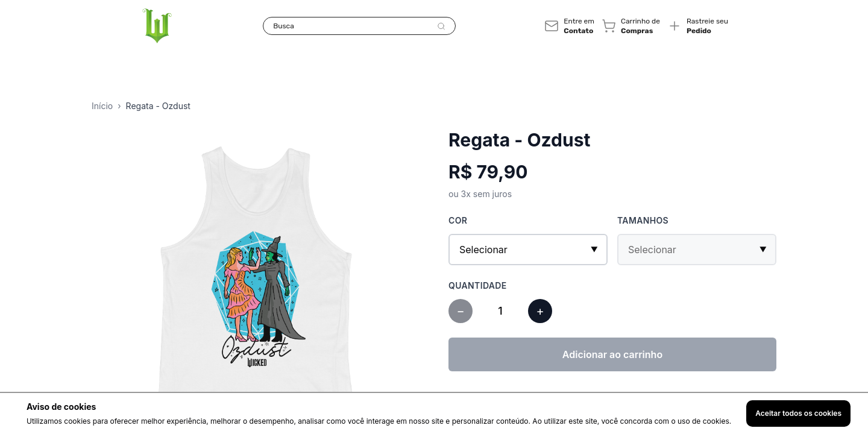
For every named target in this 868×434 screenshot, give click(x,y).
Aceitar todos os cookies (798, 413)
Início (102, 106)
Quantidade (478, 285)
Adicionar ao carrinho (612, 354)
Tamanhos (643, 220)
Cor (458, 220)
